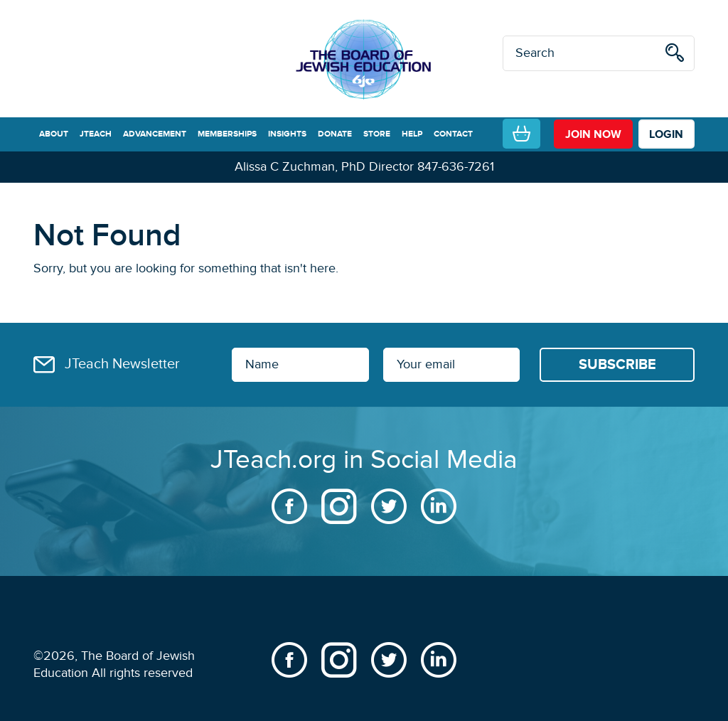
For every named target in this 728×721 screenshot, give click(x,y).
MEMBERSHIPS (227, 134)
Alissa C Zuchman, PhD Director (324, 167)
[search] (675, 55)
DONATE (335, 134)
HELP (412, 134)
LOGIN (666, 134)
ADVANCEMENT (155, 134)
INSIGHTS (287, 134)
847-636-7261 (456, 167)
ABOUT (54, 134)
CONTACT (453, 134)
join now (593, 134)
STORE (377, 134)
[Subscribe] (617, 365)
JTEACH (96, 134)
